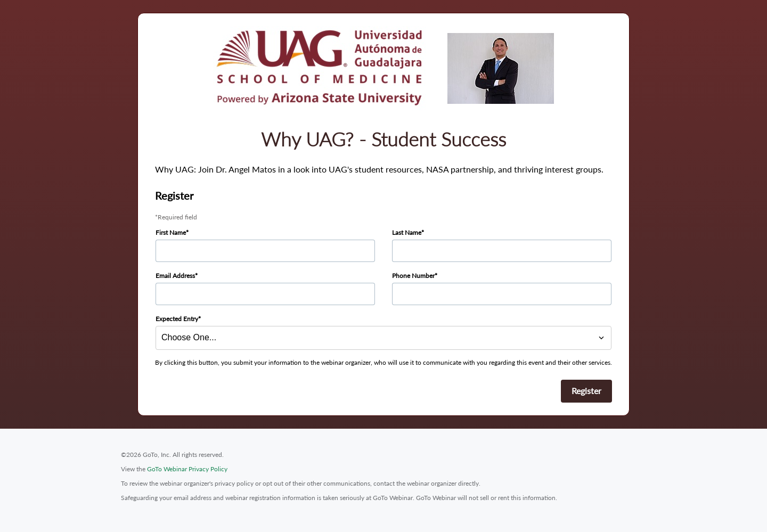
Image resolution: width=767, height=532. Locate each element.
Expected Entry (177, 319)
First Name (171, 232)
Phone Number (413, 276)
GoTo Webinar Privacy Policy (187, 469)
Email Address (175, 276)
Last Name (407, 232)
